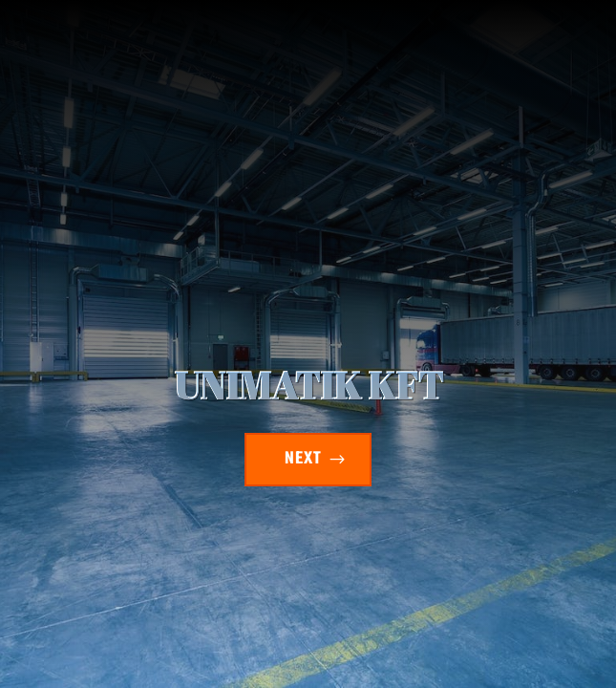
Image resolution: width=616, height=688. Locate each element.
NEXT (303, 459)
